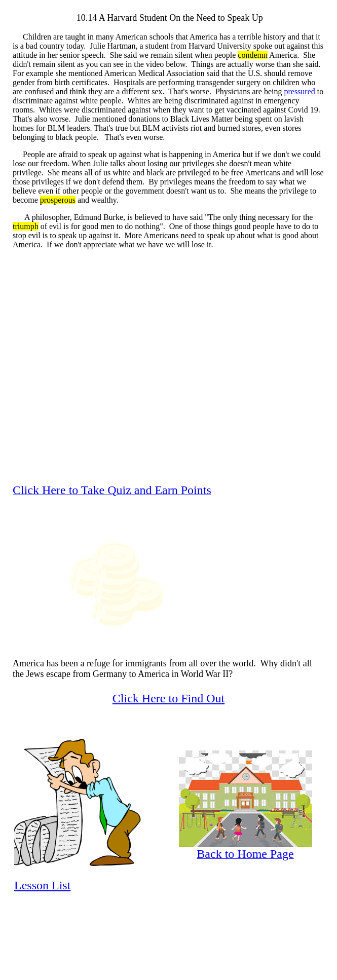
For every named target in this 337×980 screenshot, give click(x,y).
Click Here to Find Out (168, 698)
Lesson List (42, 885)
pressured (299, 91)
